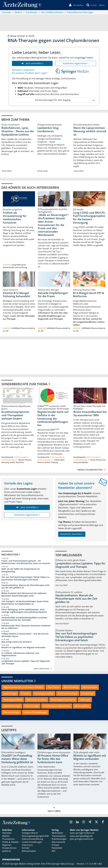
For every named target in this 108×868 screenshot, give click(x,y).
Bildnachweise (29, 851)
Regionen (7, 845)
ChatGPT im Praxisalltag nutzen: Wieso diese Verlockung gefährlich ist (17, 759)
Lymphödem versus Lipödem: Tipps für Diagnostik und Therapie (26, 663)
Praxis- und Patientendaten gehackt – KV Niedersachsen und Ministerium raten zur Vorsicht (26, 563)
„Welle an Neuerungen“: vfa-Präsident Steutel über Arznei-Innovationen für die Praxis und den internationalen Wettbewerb (53, 225)
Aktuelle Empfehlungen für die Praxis (53, 295)
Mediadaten (57, 833)
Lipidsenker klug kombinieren (48, 130)
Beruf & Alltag (71, 688)
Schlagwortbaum (30, 833)
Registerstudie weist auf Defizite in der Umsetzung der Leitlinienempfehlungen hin (53, 419)
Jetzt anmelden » (32, 64)
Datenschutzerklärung (32, 839)
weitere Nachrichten (43, 669)
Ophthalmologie (12, 707)
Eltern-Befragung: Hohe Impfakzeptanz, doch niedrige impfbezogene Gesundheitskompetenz (24, 611)
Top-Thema (53, 688)
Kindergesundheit (13, 700)
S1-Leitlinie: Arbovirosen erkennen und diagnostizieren (20, 655)
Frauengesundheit (44, 694)
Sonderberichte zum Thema (24, 384)
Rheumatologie (11, 713)
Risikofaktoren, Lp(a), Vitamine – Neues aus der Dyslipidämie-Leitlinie (18, 132)
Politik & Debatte (10, 842)
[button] (102, 5)
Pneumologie (32, 707)
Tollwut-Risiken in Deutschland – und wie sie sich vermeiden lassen (25, 636)
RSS (54, 851)
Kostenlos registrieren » (76, 64)
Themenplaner (59, 836)
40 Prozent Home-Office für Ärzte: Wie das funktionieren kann (53, 759)
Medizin (6, 836)
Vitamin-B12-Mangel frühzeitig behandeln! (17, 295)
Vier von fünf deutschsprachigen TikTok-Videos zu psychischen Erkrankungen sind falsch (25, 579)
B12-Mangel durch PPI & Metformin (89, 295)
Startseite (7, 833)
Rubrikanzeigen (59, 839)
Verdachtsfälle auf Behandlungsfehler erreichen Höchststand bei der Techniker (24, 619)
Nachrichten (10, 555)
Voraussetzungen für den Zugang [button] (65, 100)
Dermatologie (90, 688)
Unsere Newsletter (17, 681)
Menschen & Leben (37, 700)
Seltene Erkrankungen (35, 713)
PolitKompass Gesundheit (57, 707)
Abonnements (58, 842)
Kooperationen (9, 848)
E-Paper (55, 845)
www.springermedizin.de (82, 833)
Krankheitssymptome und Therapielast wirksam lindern (15, 416)
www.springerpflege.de (81, 836)
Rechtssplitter (82, 707)
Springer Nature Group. (63, 864)
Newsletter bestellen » (72, 535)
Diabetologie (10, 694)
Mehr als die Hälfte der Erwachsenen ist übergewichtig (21, 571)
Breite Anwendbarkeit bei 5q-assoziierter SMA (90, 414)
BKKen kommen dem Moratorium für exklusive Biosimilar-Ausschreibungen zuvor (24, 595)
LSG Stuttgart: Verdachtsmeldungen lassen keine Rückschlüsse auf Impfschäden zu (25, 603)
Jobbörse (7, 851)
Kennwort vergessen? (23, 70)
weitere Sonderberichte (92, 470)
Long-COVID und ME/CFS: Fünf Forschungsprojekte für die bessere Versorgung (89, 218)
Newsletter (57, 848)
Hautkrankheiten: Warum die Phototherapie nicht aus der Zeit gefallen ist (25, 587)
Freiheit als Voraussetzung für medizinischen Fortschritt (15, 218)
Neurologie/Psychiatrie (63, 700)
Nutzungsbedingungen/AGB (35, 836)
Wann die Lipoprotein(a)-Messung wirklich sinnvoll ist (90, 132)
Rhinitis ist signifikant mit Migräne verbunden (23, 648)
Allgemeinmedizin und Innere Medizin (23, 688)
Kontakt (26, 848)
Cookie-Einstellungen (32, 842)
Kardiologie (88, 694)
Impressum (27, 845)
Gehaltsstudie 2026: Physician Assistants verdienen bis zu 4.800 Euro (26, 627)
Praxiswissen (9, 839)
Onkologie (85, 700)
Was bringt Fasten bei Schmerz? (17, 642)
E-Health (25, 694)
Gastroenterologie (68, 694)
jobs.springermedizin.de (82, 839)
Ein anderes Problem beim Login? (30, 73)
